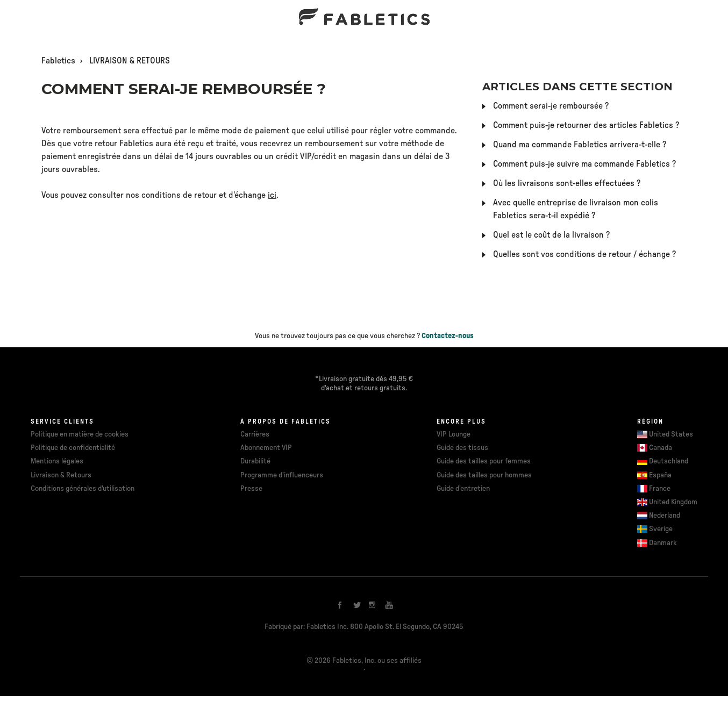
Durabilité (255, 461)
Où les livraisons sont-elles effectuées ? (567, 183)
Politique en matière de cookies (80, 434)
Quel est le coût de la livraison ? (551, 235)
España (660, 475)
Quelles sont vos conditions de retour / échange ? (584, 254)
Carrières (255, 434)
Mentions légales (57, 461)
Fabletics (58, 61)
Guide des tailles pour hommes (484, 475)
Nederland (665, 516)
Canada (661, 448)
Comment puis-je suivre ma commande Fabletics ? (584, 164)
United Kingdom (673, 502)
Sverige (661, 529)
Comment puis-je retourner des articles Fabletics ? (586, 125)
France (660, 489)
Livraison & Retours (61, 475)
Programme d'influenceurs (282, 475)
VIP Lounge (454, 434)
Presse (251, 489)
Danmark (663, 543)
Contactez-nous (448, 336)
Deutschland (669, 461)
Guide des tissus (462, 448)
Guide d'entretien (463, 489)
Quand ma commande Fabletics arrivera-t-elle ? (580, 145)
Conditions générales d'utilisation (83, 489)
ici (272, 195)
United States (671, 434)
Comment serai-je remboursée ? (551, 106)
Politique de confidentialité (73, 448)
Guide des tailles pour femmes (484, 461)
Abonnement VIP (266, 448)
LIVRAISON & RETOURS (130, 61)
